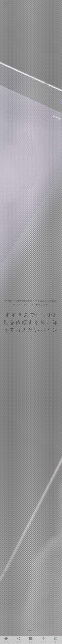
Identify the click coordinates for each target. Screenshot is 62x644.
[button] (31, 640)
